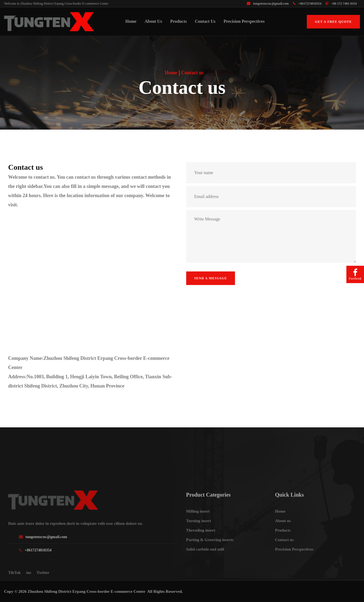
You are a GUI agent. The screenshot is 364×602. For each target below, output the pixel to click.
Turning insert (199, 539)
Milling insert (198, 530)
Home (131, 21)
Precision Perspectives (244, 21)
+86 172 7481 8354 (341, 4)
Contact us (205, 21)
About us (153, 21)
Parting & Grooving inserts (210, 558)
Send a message (211, 278)
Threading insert (201, 549)
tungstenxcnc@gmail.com (268, 4)
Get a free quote (333, 22)
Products (178, 21)
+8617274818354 (307, 4)
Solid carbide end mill (205, 568)
